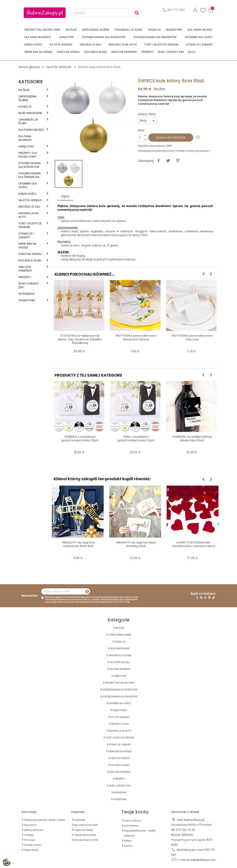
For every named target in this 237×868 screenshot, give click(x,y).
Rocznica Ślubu (96, 52)
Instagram (209, 598)
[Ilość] (143, 138)
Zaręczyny (67, 37)
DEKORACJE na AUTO (123, 44)
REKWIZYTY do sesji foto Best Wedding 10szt (136, 544)
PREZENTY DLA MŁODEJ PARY (42, 30)
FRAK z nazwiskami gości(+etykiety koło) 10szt (136, 438)
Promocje (29, 840)
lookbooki (79, 820)
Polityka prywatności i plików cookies (45, 820)
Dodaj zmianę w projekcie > (194, 151)
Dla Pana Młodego (38, 37)
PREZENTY (148, 52)
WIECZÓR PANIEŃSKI (124, 52)
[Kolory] (147, 121)
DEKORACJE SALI (90, 44)
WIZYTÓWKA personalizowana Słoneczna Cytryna (136, 337)
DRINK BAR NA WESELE (38, 52)
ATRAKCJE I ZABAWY (199, 44)
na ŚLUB (71, 30)
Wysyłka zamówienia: (152, 146)
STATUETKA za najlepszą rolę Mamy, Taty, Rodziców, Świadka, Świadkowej (80, 339)
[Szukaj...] (107, 13)
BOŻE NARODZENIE (30, 113)
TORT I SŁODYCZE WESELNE (161, 44)
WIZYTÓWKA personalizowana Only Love (192, 337)
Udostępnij (158, 161)
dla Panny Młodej (200, 30)
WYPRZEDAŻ (26, 294)
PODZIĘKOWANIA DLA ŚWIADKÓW (155, 37)
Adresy (128, 841)
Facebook (197, 598)
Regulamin (30, 825)
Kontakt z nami (32, 845)
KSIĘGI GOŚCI (33, 44)
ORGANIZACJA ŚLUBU (129, 30)
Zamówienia (131, 826)
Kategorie (31, 82)
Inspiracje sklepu (84, 830)
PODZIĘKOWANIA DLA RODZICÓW (104, 37)
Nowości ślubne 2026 (86, 840)
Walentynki (174, 30)
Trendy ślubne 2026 (85, 835)
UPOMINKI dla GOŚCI (199, 37)
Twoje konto (135, 812)
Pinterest (178, 161)
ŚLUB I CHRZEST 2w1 (171, 52)
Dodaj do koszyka (171, 138)
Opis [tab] (65, 196)
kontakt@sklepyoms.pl (201, 860)
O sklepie (29, 835)
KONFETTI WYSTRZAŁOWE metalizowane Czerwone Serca (193, 544)
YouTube (201, 598)
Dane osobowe (132, 821)
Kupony (128, 846)
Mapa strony (31, 850)
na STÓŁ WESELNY (61, 44)
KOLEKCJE (154, 30)
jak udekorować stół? (86, 825)
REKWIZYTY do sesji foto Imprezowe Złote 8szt (79, 544)
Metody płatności (34, 830)
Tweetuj (168, 161)
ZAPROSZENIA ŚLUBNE (95, 30)
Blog (192, 52)
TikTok (213, 598)
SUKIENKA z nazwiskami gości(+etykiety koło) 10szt (80, 438)
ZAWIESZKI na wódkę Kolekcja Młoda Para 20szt (192, 438)
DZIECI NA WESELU (68, 52)
